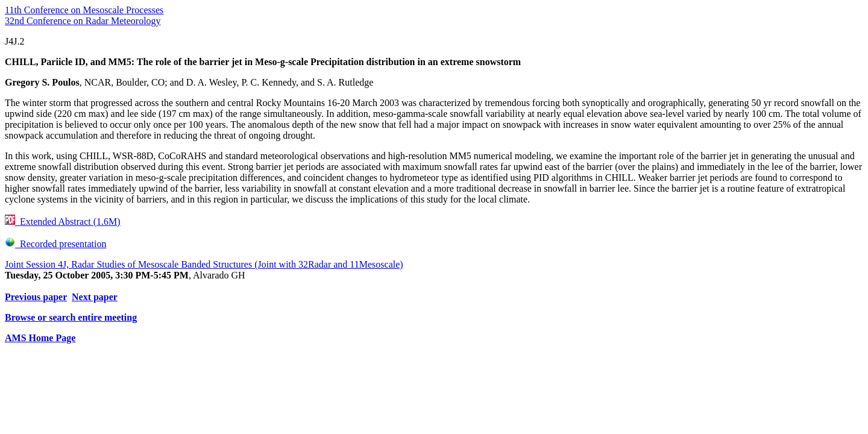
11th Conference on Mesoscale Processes (84, 10)
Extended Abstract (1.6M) (63, 222)
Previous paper (36, 297)
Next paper (95, 297)
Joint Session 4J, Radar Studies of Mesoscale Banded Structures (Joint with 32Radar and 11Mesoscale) (204, 264)
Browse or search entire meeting (71, 317)
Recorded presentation (56, 244)
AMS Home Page (40, 338)
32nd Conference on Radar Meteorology (83, 21)
